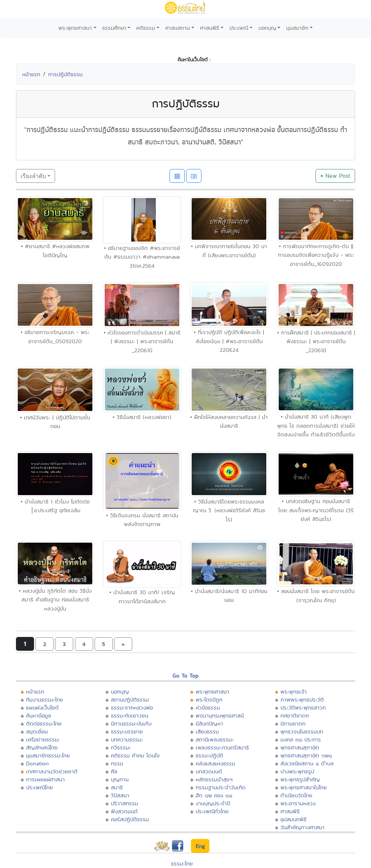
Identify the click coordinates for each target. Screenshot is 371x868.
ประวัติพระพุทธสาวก (303, 707)
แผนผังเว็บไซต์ (42, 707)
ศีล (114, 771)
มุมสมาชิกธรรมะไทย (48, 755)
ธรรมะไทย (182, 863)
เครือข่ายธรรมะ (43, 739)
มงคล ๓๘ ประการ (301, 739)
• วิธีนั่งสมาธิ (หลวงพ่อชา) (142, 417)
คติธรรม (146, 28)
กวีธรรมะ (121, 747)
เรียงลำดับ (33, 176)
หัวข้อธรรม (208, 707)
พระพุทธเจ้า (294, 692)
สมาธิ (117, 787)
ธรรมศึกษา (114, 28)
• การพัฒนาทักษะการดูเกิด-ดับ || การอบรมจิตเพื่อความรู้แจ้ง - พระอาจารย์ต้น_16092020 (316, 255)
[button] (45, 644)
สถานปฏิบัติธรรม (130, 700)
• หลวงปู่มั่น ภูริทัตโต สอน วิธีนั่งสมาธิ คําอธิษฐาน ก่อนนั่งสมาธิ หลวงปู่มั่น (55, 600)
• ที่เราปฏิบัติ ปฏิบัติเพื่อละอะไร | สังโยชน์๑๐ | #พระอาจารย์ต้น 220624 (229, 341)
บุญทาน (120, 779)
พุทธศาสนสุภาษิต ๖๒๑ (306, 755)
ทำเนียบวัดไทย (296, 795)
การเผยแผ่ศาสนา (45, 779)
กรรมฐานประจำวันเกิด (221, 787)
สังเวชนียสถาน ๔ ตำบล (307, 763)
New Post (335, 176)
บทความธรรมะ (127, 739)
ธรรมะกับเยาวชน (130, 715)
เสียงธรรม (207, 731)
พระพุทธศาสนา (75, 28)
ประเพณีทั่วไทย (212, 811)
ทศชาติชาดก (295, 715)
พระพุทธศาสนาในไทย (304, 787)
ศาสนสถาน (178, 28)
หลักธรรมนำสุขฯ (214, 779)
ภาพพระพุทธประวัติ (302, 700)
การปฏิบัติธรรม (65, 74)
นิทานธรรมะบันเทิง (131, 723)
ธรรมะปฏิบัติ (209, 755)
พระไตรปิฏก (209, 700)
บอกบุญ (267, 28)
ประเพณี (239, 28)
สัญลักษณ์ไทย (42, 747)
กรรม (117, 763)
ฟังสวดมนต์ (124, 811)
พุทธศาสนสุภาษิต (300, 747)
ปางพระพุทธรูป (297, 771)
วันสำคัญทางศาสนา (303, 827)
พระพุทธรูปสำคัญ (300, 779)
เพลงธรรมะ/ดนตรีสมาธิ (222, 747)
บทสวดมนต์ (209, 771)
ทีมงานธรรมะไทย (45, 700)
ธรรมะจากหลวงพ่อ (132, 707)
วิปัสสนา (120, 795)
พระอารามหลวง (298, 803)
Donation (37, 763)
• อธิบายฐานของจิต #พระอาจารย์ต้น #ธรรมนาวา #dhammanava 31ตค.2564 (142, 257)
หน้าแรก (31, 74)
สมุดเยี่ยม (37, 731)
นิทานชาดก (293, 723)
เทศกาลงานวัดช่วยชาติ (52, 771)
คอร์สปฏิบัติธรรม (130, 819)
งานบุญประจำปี (213, 803)
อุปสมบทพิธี (293, 819)
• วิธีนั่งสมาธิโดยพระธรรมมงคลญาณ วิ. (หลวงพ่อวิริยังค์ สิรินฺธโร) (229, 510)
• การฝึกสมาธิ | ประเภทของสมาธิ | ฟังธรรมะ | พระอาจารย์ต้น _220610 (316, 341)
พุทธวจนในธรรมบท (302, 731)
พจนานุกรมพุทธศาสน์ (220, 715)
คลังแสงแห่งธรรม (215, 763)
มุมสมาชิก (297, 28)
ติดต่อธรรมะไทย (44, 723)
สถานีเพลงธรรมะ (215, 739)
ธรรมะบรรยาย (127, 731)
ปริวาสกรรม (124, 803)
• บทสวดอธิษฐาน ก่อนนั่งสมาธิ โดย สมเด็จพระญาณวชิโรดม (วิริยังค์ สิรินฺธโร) (316, 510)
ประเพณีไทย (39, 787)
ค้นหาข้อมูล (39, 715)
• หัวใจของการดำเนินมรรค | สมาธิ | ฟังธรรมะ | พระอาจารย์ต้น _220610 (142, 341)
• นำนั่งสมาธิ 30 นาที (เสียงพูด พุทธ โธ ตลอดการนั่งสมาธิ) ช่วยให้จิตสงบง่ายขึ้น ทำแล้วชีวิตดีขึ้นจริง (316, 425)
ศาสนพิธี (210, 28)
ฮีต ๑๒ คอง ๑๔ (214, 795)
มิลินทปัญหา (209, 723)
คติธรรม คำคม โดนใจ (135, 755)
